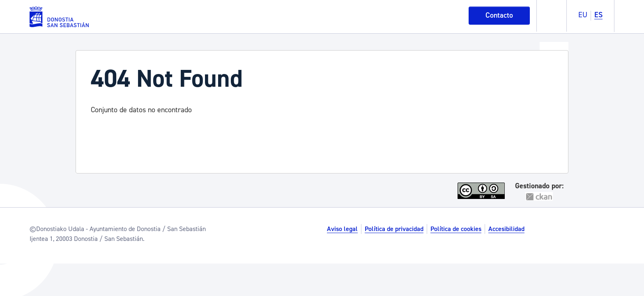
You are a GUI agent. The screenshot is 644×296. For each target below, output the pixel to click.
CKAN (539, 196)
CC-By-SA (482, 191)
